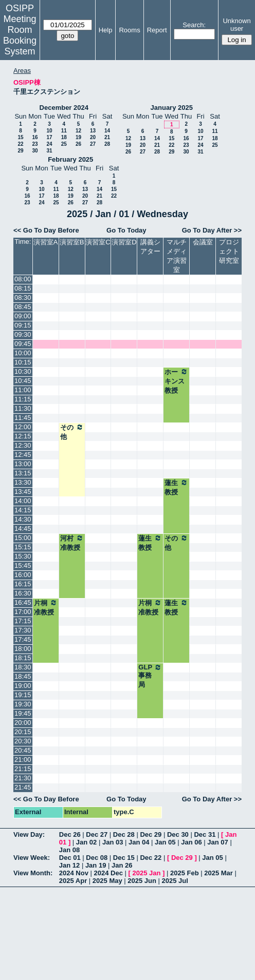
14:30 (23, 519)
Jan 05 (165, 842)
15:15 (23, 547)
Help (106, 30)
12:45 (23, 455)
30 (35, 151)
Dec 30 (178, 834)
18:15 (23, 658)
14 (107, 131)
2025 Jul (175, 881)
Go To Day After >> (212, 230)
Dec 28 (124, 834)
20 (93, 137)
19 (78, 137)
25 (64, 144)
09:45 (23, 344)
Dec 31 (205, 834)
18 (64, 137)
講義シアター (150, 247)
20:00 (23, 723)
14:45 (23, 529)
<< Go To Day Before (46, 230)
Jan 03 (113, 842)
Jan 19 (96, 865)
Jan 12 (69, 865)
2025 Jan (146, 873)
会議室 (203, 242)
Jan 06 (191, 842)
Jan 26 (122, 865)
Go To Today (126, 230)
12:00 (23, 427)
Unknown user (236, 25)
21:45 (23, 787)
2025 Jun (142, 881)
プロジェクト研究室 (229, 251)
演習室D (124, 242)
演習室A (46, 242)
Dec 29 (151, 834)
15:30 (23, 556)
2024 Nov (74, 873)
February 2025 (70, 159)
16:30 (23, 593)
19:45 (23, 713)
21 (107, 137)
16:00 (23, 575)
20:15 (23, 732)
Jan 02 (86, 842)
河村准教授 (72, 543)
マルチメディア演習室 (177, 256)
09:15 (23, 325)
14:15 (23, 510)
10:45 (23, 381)
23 (35, 144)
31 (49, 151)
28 (107, 144)
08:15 (23, 288)
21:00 (23, 760)
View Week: (32, 858)
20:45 (23, 750)
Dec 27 (97, 834)
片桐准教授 (46, 607)
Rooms (129, 30)
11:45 (23, 418)
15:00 (23, 538)
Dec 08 (97, 858)
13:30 (23, 482)
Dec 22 (151, 858)
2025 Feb (185, 873)
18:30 (23, 667)
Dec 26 (70, 834)
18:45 (23, 676)
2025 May (107, 881)
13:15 (23, 473)
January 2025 (172, 108)
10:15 (23, 362)
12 (78, 131)
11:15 (23, 399)
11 (64, 131)
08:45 (23, 307)
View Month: (33, 873)
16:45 (23, 602)
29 (20, 151)
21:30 (23, 778)
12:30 (23, 445)
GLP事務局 (150, 676)
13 (93, 131)
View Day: (29, 834)
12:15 (23, 436)
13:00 (23, 464)
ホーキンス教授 (176, 381)
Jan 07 (217, 842)
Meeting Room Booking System (20, 35)
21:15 (23, 769)
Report (157, 30)
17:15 (23, 621)
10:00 (23, 353)
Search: (194, 25)
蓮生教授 (176, 487)
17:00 (23, 612)
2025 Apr (73, 881)
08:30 (23, 297)
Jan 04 (139, 842)
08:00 (23, 279)
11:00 (23, 390)
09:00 (23, 316)
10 (49, 131)
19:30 (23, 704)
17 (49, 137)
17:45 (23, 639)
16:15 (23, 584)
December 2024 (64, 108)
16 (35, 137)
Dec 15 (124, 858)
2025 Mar (218, 873)
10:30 (23, 371)
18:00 (23, 649)
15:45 (23, 565)
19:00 (23, 686)
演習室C (98, 242)
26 (78, 144)
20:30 (23, 741)
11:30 (23, 408)
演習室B (72, 242)
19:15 (23, 695)
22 (20, 144)
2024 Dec (108, 873)
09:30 (23, 334)
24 (49, 144)
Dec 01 (70, 858)
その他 (72, 432)
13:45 (23, 492)
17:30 (23, 630)
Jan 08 (69, 850)
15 (20, 137)
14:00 (23, 501)
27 (93, 144)
